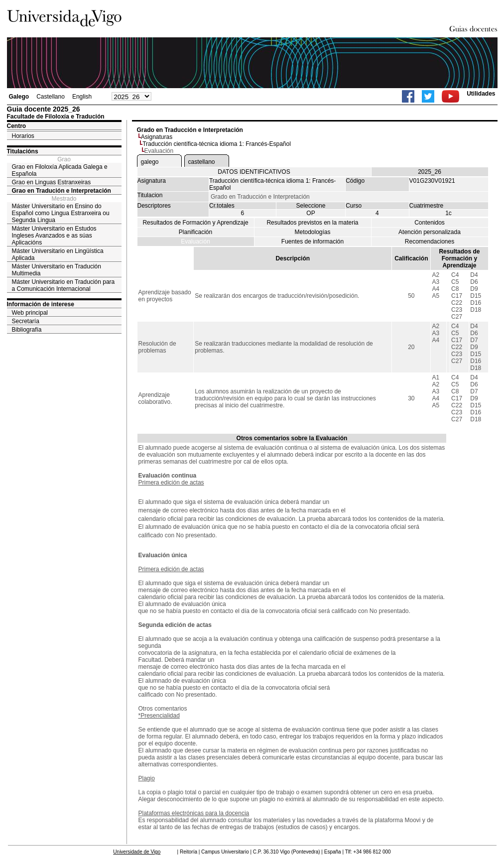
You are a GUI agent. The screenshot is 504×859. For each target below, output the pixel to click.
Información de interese (41, 304)
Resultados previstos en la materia (312, 223)
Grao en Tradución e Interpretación (62, 191)
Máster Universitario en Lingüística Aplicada (58, 254)
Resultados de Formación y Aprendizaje (195, 223)
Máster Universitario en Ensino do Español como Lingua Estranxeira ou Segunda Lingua (61, 213)
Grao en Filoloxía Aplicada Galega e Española (60, 170)
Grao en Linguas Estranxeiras (52, 182)
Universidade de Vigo (137, 852)
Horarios (23, 136)
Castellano (51, 97)
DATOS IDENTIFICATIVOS (254, 172)
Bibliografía (27, 330)
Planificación (195, 232)
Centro (17, 126)
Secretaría (26, 321)
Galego (19, 97)
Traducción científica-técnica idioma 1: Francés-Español (217, 144)
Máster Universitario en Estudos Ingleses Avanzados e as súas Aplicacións (54, 236)
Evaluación (195, 242)
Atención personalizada (430, 232)
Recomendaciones (430, 242)
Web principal (30, 313)
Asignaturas (157, 137)
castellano (202, 162)
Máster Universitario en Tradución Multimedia (57, 270)
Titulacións (23, 151)
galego (150, 162)
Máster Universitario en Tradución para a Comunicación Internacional (63, 285)
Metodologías (312, 232)
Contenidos (430, 223)
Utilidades (481, 94)
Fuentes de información (313, 242)
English (82, 97)
